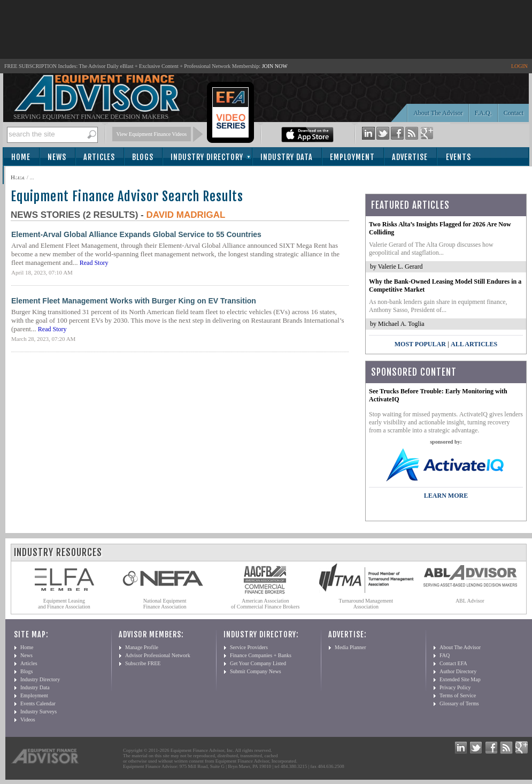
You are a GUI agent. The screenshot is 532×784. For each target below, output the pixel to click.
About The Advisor (438, 113)
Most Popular (420, 344)
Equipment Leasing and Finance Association (64, 604)
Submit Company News (256, 671)
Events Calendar (38, 703)
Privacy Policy (455, 687)
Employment (352, 157)
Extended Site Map (460, 679)
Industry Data (287, 157)
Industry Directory (207, 157)
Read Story (94, 263)
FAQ (445, 655)
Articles (99, 157)
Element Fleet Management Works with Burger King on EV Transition (134, 301)
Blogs (143, 157)
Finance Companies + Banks (261, 655)
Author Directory (458, 671)
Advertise (410, 157)
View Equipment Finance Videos (152, 134)
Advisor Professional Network (158, 655)
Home (21, 157)
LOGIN (519, 66)
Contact (514, 113)
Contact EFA (453, 663)
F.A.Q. (483, 113)
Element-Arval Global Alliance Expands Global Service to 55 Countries (136, 234)
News (57, 157)
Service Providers (249, 647)
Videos (28, 720)
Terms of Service (458, 695)
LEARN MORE (446, 496)
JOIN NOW (275, 66)
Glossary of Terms (459, 703)
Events (458, 157)
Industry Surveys (38, 711)
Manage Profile (142, 647)
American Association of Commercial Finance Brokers (265, 604)
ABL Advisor (470, 601)
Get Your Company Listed (258, 663)
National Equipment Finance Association (165, 604)
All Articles (474, 344)
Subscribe (33, 176)
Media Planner (350, 647)
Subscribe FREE (143, 663)
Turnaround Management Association (366, 604)
